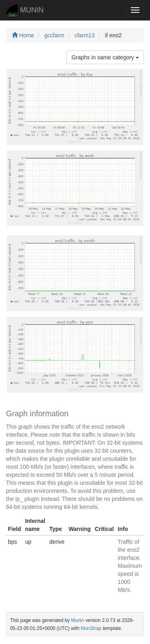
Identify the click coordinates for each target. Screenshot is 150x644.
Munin (78, 620)
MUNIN (25, 11)
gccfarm (54, 35)
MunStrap (91, 628)
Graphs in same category (105, 57)
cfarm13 (85, 35)
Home (23, 35)
